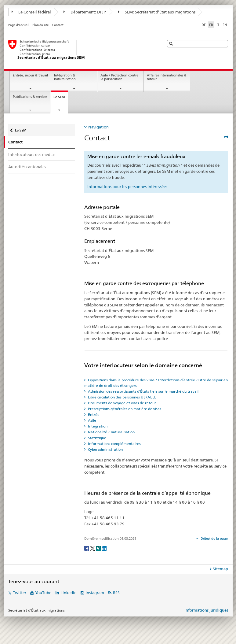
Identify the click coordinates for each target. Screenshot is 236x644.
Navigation (98, 127)
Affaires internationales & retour (167, 77)
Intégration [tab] (97, 426)
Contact (58, 25)
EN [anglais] (225, 25)
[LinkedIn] (104, 548)
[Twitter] (93, 548)
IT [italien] (218, 25)
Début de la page (214, 539)
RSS (116, 593)
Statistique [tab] (97, 438)
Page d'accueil (19, 25)
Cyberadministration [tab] (105, 449)
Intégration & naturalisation (65, 77)
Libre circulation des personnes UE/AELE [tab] (122, 397)
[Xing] (99, 548)
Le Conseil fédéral (31, 12)
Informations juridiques (206, 610)
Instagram (95, 593)
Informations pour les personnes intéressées (127, 187)
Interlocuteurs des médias (32, 154)
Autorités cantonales (27, 167)
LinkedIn (69, 593)
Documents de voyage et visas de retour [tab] (122, 403)
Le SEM (61, 99)
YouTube (43, 593)
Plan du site (41, 25)
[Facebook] (87, 548)
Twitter (20, 593)
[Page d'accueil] (80, 50)
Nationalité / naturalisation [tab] (111, 432)
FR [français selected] (211, 25)
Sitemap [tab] (220, 569)
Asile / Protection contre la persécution (119, 77)
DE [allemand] (204, 25)
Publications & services (30, 97)
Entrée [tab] (93, 415)
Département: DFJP (85, 12)
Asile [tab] (92, 420)
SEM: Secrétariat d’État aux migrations (157, 12)
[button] (172, 44)
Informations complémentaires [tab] (114, 444)
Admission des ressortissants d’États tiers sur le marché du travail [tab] (143, 391)
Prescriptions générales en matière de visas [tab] (124, 409)
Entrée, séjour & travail (30, 75)
